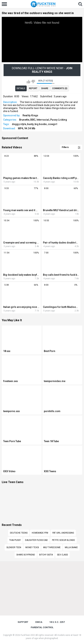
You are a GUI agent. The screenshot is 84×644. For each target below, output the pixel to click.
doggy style (19, 124)
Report (33, 88)
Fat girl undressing (63, 533)
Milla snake (71, 547)
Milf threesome (52, 547)
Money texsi (32, 547)
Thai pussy (15, 540)
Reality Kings (30, 115)
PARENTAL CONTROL (42, 627)
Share (45, 88)
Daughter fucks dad (36, 540)
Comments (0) (60, 88)
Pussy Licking (59, 120)
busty (30, 124)
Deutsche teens (19, 533)
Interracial (43, 120)
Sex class (62, 555)
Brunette (24, 120)
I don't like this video (33, 82)
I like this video (29, 82)
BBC (33, 120)
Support (23, 622)
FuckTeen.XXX (28, 635)
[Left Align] (5, 4)
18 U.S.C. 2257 (57, 622)
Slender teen (14, 547)
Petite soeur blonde (63, 540)
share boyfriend (26, 555)
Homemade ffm (40, 533)
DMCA (39, 622)
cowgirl (53, 124)
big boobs (41, 124)
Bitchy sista (46, 555)
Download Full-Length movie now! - (42, 70)
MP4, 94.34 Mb (27, 128)
